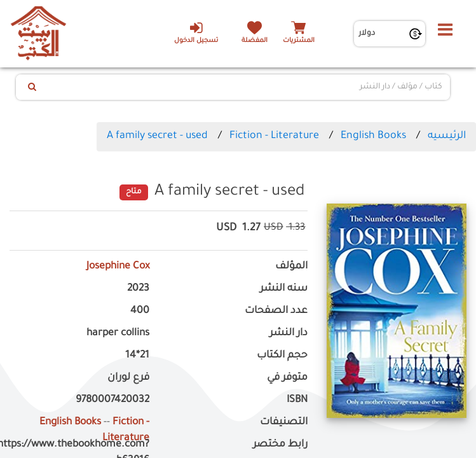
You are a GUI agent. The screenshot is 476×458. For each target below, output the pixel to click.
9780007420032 (112, 400)
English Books (373, 136)
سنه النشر (284, 289)
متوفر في (287, 378)
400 (140, 311)
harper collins (118, 334)
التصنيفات (284, 423)
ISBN (297, 400)
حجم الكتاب (282, 356)
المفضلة (255, 41)
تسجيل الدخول (196, 32)
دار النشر (289, 334)
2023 (138, 289)
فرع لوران (128, 378)
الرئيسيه (447, 136)
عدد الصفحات (276, 311)
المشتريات (299, 41)
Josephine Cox (118, 267)
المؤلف (291, 267)
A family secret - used (157, 136)
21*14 (137, 356)
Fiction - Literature (274, 136)
